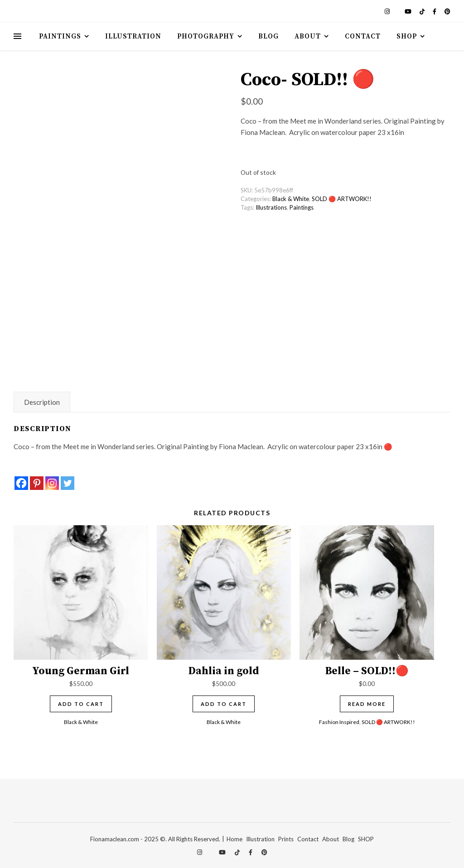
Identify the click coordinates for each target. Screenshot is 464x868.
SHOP (366, 839)
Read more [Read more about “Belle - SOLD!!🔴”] (367, 704)
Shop (407, 36)
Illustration (133, 36)
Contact (363, 36)
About (308, 36)
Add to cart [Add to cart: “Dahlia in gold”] (224, 704)
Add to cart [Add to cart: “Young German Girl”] (81, 704)
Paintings (60, 36)
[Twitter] (68, 483)
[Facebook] (21, 483)
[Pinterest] (37, 483)
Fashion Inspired (339, 722)
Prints (286, 839)
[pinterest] (447, 11)
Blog (268, 36)
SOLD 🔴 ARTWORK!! (342, 199)
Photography (206, 36)
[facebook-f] (435, 11)
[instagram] (388, 11)
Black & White (291, 199)
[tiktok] (423, 11)
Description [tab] (42, 402)
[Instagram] (52, 483)
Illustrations (271, 207)
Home (234, 839)
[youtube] (409, 11)
